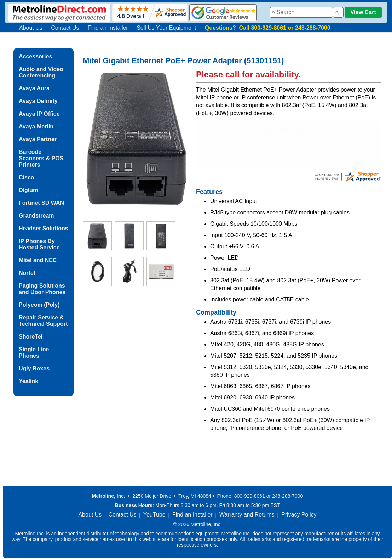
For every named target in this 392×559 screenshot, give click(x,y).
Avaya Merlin (36, 126)
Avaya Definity (38, 101)
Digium (28, 190)
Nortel (27, 273)
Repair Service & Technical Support (43, 321)
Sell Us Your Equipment (166, 28)
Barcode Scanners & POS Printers (41, 158)
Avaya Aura (34, 88)
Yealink (28, 381)
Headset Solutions (44, 228)
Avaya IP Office (39, 114)
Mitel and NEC (38, 260)
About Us (31, 28)
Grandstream (36, 216)
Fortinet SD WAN (41, 203)
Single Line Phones (34, 353)
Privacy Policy (299, 515)
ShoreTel (31, 337)
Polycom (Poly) (39, 305)
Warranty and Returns (247, 515)
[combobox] (301, 12)
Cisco (27, 177)
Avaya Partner (38, 139)
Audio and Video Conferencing (41, 72)
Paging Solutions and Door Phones (42, 289)
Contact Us (65, 28)
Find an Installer (108, 28)
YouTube (154, 515)
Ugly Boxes (34, 368)
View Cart (363, 12)
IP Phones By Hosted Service (39, 244)
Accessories (35, 56)
